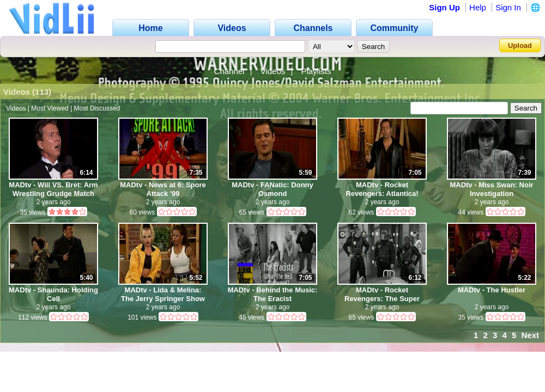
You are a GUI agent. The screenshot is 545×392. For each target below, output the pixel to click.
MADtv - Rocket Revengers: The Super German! (382, 294)
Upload (520, 45)
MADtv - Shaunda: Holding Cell (53, 294)
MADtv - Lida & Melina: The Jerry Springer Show (163, 294)
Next (530, 335)
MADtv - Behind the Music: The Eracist (273, 294)
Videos (273, 71)
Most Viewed (50, 108)
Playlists (316, 71)
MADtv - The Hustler (492, 290)
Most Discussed (97, 108)
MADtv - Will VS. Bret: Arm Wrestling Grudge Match (53, 189)
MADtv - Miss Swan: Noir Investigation (491, 189)
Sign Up (444, 7)
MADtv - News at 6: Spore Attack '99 (163, 189)
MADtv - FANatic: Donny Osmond (272, 189)
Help (478, 7)
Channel (229, 71)
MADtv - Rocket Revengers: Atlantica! (382, 189)
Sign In (508, 7)
